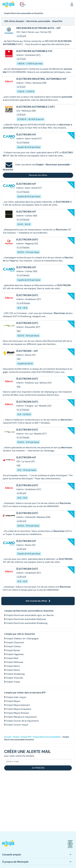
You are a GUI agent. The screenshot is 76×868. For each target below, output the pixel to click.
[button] (72, 4)
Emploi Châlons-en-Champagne (22, 639)
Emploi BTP (26, 737)
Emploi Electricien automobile (47, 737)
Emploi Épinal (13, 650)
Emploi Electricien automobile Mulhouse (26, 619)
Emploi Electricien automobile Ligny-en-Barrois (30, 615)
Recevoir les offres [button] (38, 175)
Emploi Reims (13, 670)
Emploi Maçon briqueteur (19, 709)
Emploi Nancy (13, 666)
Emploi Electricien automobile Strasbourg (27, 623)
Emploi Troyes (13, 682)
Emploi (16, 737)
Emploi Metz (12, 658)
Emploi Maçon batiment (18, 705)
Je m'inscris (38, 768)
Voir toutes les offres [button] (38, 601)
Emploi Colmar (14, 646)
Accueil (8, 737)
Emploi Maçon (13, 701)
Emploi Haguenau (15, 654)
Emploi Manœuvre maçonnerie (22, 717)
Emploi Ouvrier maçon (17, 725)
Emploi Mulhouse (15, 662)
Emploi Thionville (15, 678)
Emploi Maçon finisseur (18, 713)
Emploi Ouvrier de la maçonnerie (23, 721)
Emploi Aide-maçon (16, 697)
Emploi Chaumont (15, 642)
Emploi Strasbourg (15, 674)
